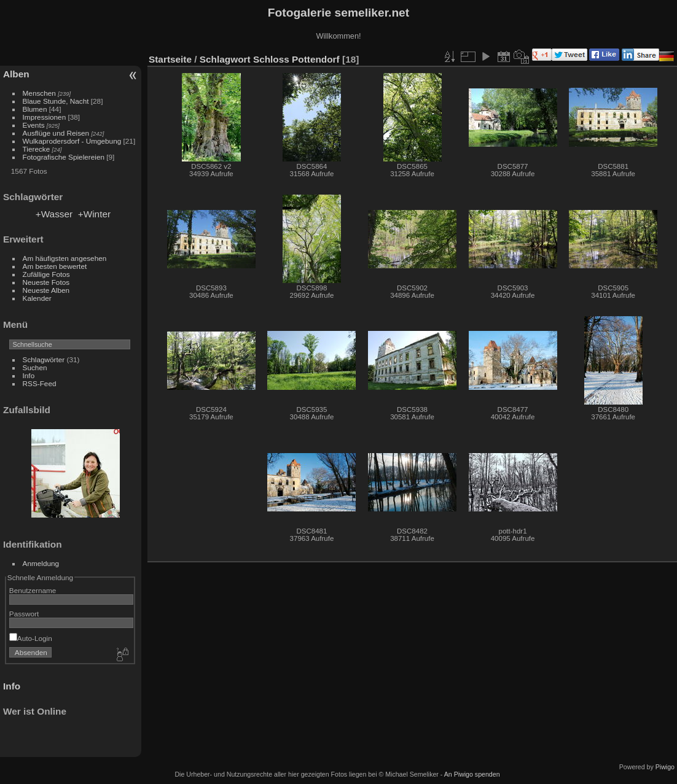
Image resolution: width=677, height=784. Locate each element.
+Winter (94, 214)
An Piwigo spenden (472, 774)
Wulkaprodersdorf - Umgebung (72, 141)
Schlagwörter (44, 359)
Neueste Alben (46, 290)
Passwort (24, 614)
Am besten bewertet (55, 266)
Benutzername (33, 590)
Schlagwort (225, 59)
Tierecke (37, 149)
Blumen (35, 109)
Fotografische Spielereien (64, 157)
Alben (16, 74)
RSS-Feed (40, 383)
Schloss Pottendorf (296, 59)
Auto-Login (31, 638)
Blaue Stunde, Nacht (56, 101)
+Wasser (54, 214)
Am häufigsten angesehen (65, 258)
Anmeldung (41, 563)
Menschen (39, 93)
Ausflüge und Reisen (56, 133)
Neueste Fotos (46, 282)
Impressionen (45, 117)
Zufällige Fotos (46, 274)
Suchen (35, 367)
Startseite (170, 59)
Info (29, 375)
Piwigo (665, 767)
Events (34, 125)
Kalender (37, 298)
